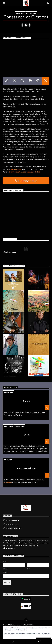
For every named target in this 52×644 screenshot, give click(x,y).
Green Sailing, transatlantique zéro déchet (24, 172)
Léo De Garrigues (27, 468)
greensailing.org (16, 169)
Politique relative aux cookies (13, 636)
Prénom (5, 569)
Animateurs (20, 14)
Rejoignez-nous (10, 239)
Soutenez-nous (26, 181)
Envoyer (7, 583)
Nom (5, 562)
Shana (27, 401)
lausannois (8, 482)
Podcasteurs (31, 14)
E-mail (6, 573)
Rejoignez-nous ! (9, 548)
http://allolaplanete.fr (13, 520)
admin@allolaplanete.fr (14, 528)
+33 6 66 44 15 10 (12, 524)
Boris (26, 435)
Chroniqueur (8, 426)
